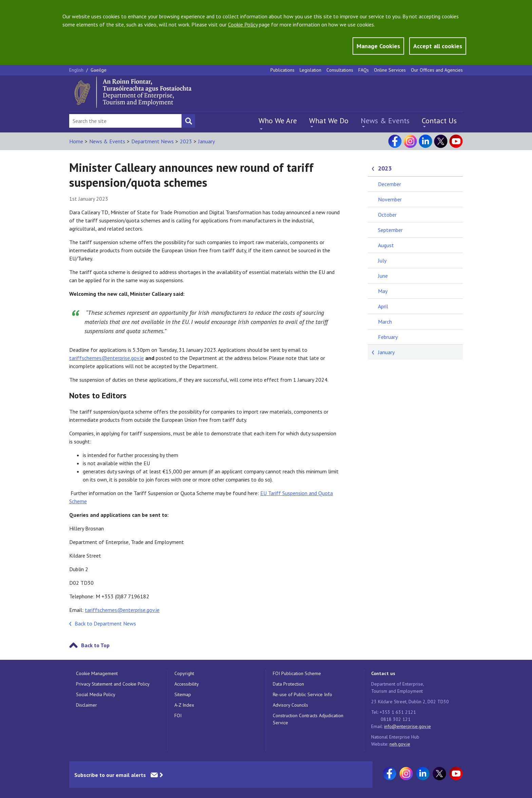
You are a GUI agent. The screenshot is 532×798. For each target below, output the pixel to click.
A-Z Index (184, 705)
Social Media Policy (96, 694)
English (77, 70)
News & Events (385, 121)
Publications (282, 70)
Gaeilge (99, 70)
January (206, 141)
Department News (153, 141)
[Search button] (188, 121)
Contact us (383, 673)
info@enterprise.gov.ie (407, 726)
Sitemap (183, 694)
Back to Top (95, 645)
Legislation (310, 70)
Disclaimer (87, 705)
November (390, 199)
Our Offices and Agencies (437, 70)
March (385, 322)
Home (76, 141)
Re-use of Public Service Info (302, 694)
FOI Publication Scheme (297, 673)
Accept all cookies (438, 46)
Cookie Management (97, 673)
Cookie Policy (243, 24)
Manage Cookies (378, 46)
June (383, 276)
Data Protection (288, 684)
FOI (178, 715)
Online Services (390, 70)
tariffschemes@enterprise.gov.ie (107, 358)
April (383, 306)
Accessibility (187, 684)
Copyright (184, 673)
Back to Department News (105, 623)
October (387, 215)
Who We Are (278, 121)
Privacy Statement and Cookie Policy (113, 684)
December (389, 184)
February (388, 337)
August (386, 245)
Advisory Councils (290, 705)
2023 (186, 141)
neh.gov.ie (400, 744)
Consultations (340, 70)
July (382, 260)
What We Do (329, 121)
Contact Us (439, 121)
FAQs (364, 70)
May (383, 291)
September (390, 230)
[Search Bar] (125, 121)
